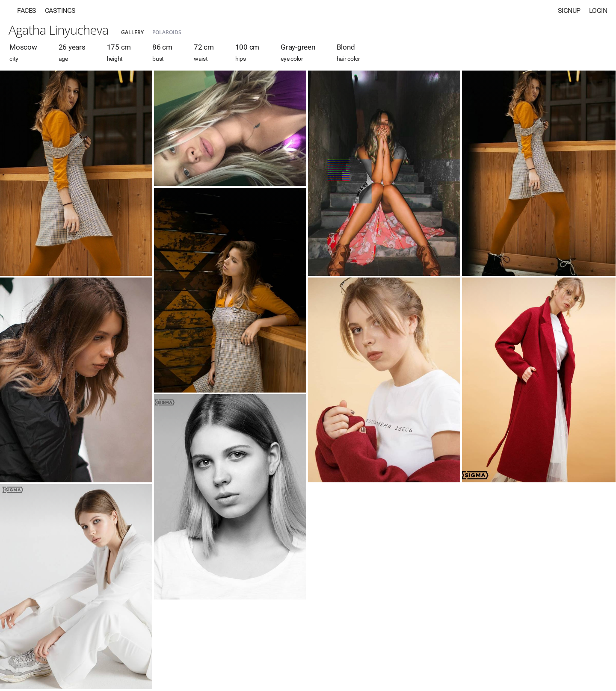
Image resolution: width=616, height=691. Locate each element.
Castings (60, 10)
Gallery (132, 32)
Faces (27, 10)
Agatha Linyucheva (58, 30)
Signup (569, 10)
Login (598, 10)
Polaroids (167, 32)
